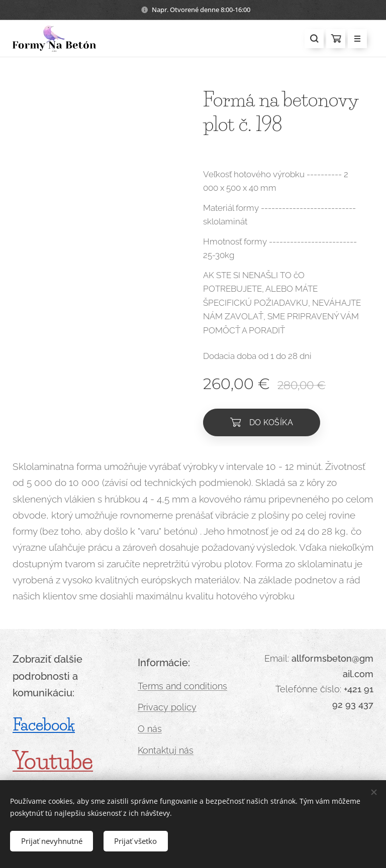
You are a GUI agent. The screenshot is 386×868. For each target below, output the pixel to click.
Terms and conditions (182, 686)
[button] (314, 39)
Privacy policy (167, 708)
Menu (354, 39)
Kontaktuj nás (166, 750)
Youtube (53, 761)
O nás (150, 729)
